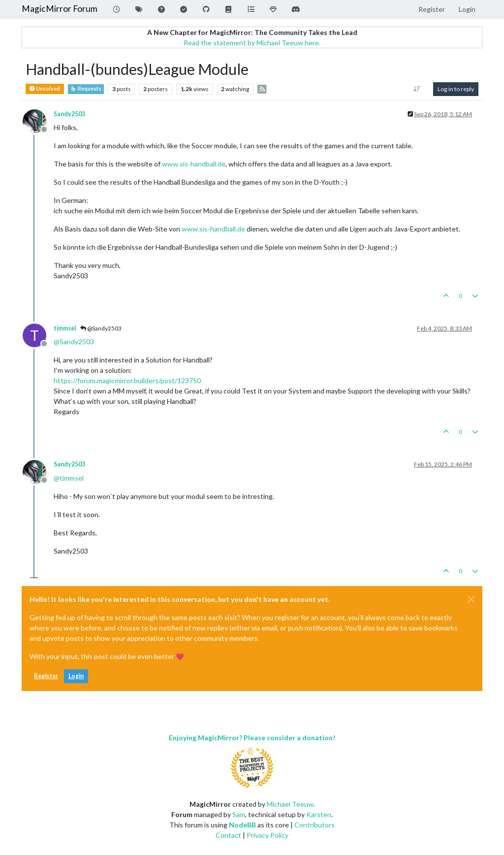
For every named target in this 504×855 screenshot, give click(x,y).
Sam (239, 814)
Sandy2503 (69, 114)
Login (76, 676)
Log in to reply (456, 89)
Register (46, 676)
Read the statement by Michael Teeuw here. (252, 43)
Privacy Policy (268, 835)
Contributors (315, 825)
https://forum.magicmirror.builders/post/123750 (127, 380)
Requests (86, 89)
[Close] (471, 599)
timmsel (65, 328)
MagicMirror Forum (60, 9)
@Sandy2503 (101, 328)
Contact (228, 835)
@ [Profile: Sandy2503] (74, 342)
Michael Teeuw (290, 804)
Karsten (319, 814)
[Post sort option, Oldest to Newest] (417, 89)
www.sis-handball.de (194, 164)
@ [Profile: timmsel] (69, 478)
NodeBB (242, 825)
